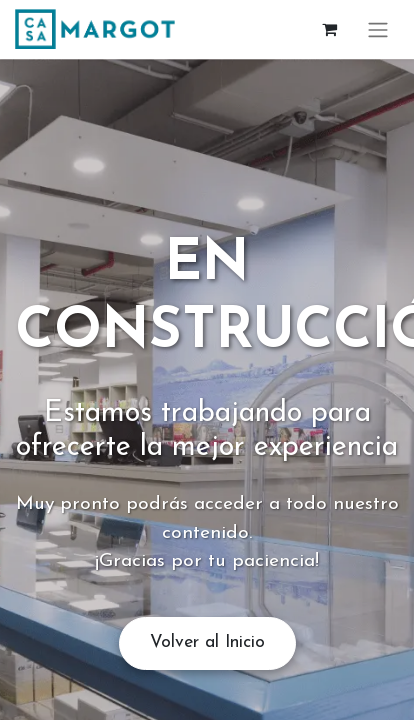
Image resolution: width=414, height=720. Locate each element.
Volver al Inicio (207, 642)
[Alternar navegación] (378, 29)
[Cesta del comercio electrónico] (329, 29)
